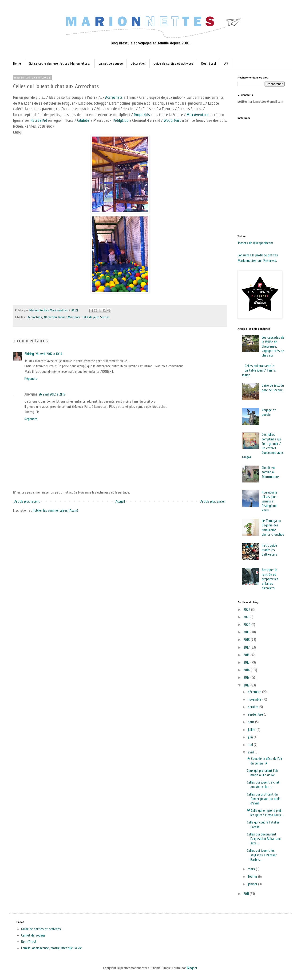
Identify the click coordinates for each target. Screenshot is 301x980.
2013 (247, 678)
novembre (255, 699)
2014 (247, 670)
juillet (252, 730)
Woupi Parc (172, 120)
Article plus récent (27, 502)
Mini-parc (74, 317)
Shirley (29, 354)
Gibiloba (83, 120)
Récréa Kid (39, 120)
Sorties (105, 317)
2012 (247, 685)
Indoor (62, 317)
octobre (254, 707)
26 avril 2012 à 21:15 (52, 394)
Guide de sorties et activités (173, 63)
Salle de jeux (90, 317)
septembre (256, 714)
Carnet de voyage (111, 63)
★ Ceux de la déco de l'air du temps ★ (265, 761)
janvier (253, 884)
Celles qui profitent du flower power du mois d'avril (264, 799)
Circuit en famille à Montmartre (270, 472)
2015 (247, 662)
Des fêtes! (209, 63)
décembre (255, 692)
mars (252, 869)
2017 (247, 647)
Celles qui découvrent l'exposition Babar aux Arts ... (264, 839)
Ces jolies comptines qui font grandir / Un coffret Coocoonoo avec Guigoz (263, 446)
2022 (247, 610)
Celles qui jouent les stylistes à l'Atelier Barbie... (262, 855)
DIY (226, 63)
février (253, 877)
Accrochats (114, 97)
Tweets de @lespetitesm (255, 243)
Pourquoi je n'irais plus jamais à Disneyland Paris (269, 501)
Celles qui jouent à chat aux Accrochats (263, 785)
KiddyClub (121, 120)
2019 (247, 632)
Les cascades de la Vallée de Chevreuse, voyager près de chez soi (273, 347)
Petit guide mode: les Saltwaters (269, 550)
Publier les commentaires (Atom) (55, 510)
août (251, 722)
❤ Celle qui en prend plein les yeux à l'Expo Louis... (265, 813)
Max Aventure (198, 115)
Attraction (50, 317)
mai (251, 745)
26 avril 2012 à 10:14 (49, 354)
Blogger (192, 968)
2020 (247, 625)
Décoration (138, 63)
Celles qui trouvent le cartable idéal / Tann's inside (259, 370)
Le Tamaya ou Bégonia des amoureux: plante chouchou (273, 528)
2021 (247, 617)
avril (251, 752)
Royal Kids (142, 115)
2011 (247, 894)
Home (17, 63)
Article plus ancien (213, 502)
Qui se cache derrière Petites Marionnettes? (60, 63)
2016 (247, 655)
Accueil (120, 502)
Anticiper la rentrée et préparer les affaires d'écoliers (270, 579)
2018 (247, 640)
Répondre (31, 379)
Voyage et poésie (269, 412)
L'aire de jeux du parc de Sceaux (273, 388)
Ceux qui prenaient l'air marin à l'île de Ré (263, 773)
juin (251, 737)
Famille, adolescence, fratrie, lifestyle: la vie (51, 948)
